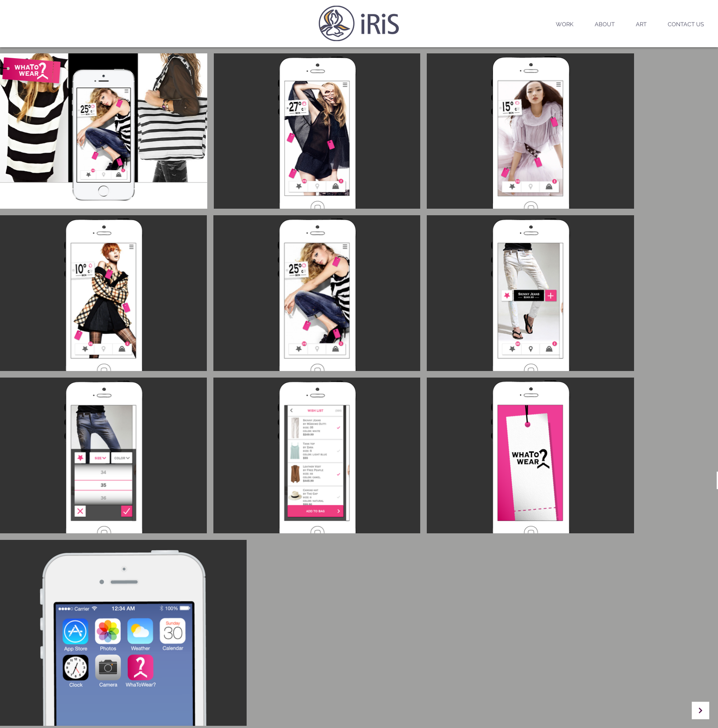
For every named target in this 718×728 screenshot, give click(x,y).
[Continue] (701, 710)
